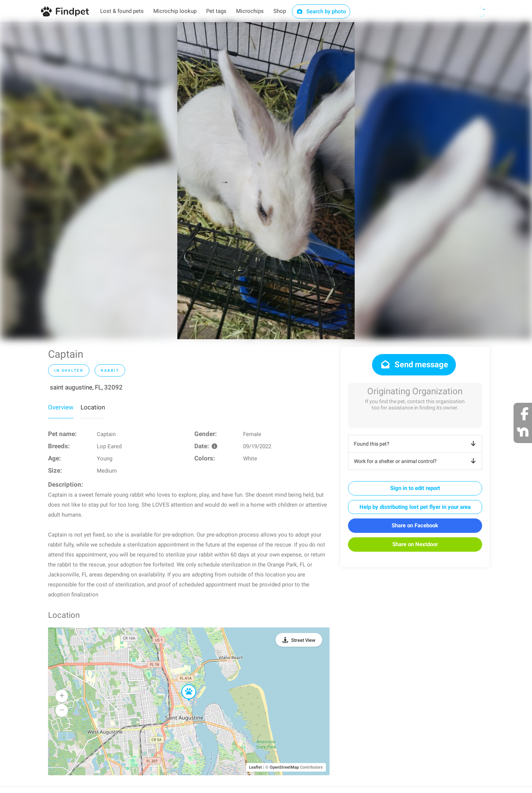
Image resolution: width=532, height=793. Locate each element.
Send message (414, 365)
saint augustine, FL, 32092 (86, 387)
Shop (280, 11)
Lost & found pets (122, 11)
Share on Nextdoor (415, 544)
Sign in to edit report (415, 488)
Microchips (250, 11)
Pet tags (216, 11)
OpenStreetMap (284, 767)
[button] (184, 685)
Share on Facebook (415, 525)
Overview (61, 407)
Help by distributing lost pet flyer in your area (415, 507)
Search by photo (321, 11)
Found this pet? (416, 444)
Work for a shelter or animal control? (416, 461)
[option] (266, 181)
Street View (303, 640)
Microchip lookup (175, 11)
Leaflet (255, 767)
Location (93, 407)
